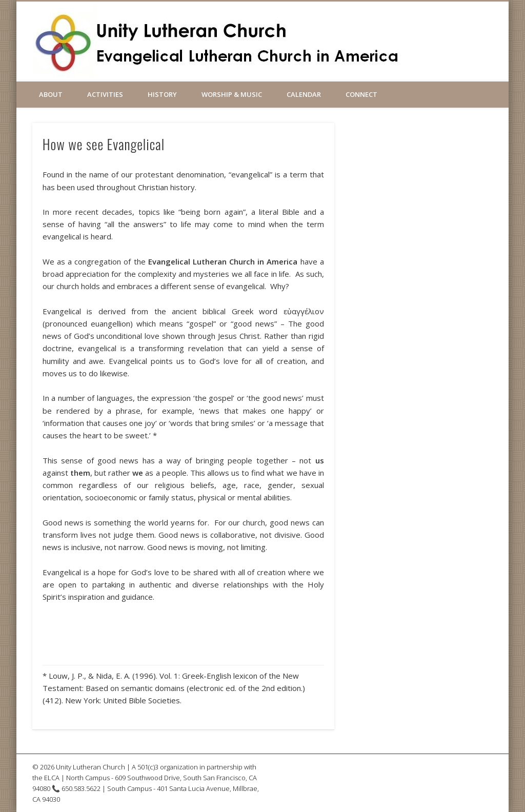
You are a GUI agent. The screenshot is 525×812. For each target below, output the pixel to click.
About (51, 94)
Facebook (426, 35)
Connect (361, 94)
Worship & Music (232, 94)
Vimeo (448, 35)
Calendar (304, 94)
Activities (105, 94)
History (162, 94)
